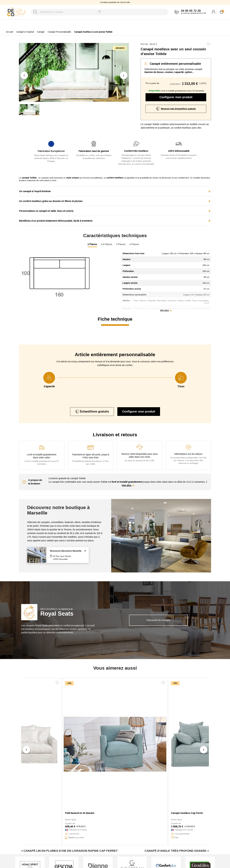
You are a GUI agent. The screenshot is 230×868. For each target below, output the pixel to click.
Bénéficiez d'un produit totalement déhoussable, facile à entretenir (56, 221)
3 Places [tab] (121, 244)
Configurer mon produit (176, 97)
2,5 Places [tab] (107, 244)
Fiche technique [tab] (115, 319)
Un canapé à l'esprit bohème (35, 191)
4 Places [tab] (134, 244)
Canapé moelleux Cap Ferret (187, 813)
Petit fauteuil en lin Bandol (80, 813)
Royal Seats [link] (149, 44)
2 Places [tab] (92, 244)
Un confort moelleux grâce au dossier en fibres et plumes (51, 201)
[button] (166, 311)
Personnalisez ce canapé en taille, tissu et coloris (46, 211)
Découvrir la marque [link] (158, 620)
